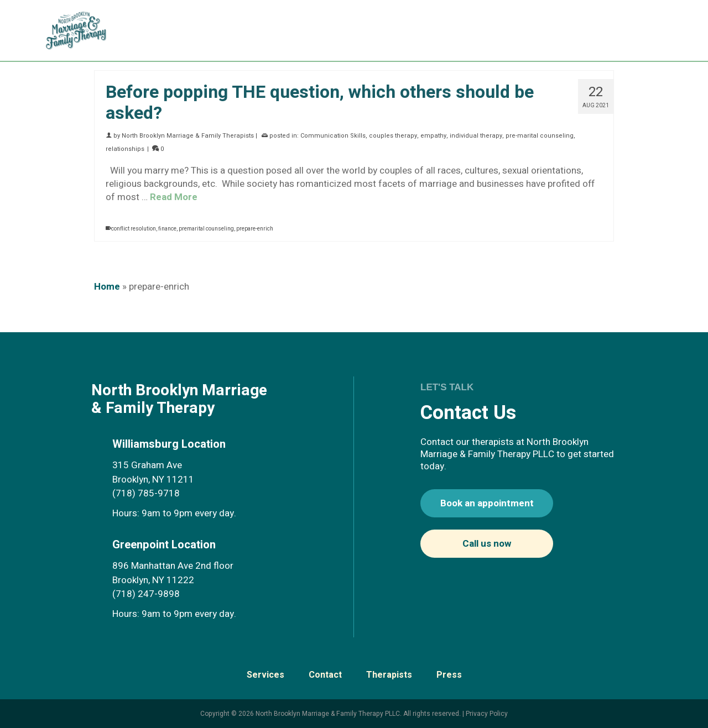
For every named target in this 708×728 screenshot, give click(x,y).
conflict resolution (134, 229)
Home (107, 287)
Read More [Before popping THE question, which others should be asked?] (174, 197)
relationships (125, 149)
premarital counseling (206, 229)
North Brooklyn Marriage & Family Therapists (188, 136)
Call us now (487, 544)
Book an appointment (487, 503)
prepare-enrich (255, 229)
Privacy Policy (487, 714)
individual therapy (476, 136)
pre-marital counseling (540, 136)
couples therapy (393, 136)
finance (167, 229)
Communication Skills (333, 136)
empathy (433, 136)
